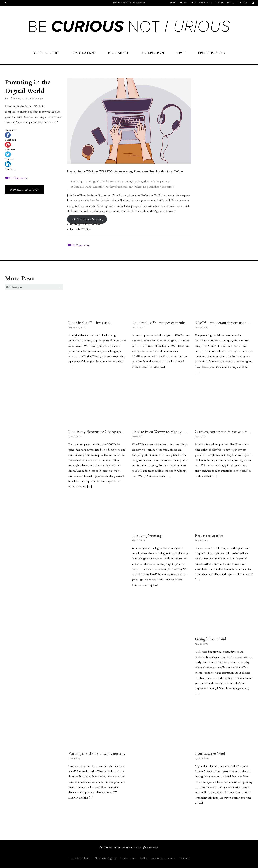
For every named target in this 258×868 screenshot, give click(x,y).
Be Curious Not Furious (129, 28)
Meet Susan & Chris (201, 3)
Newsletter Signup (25, 190)
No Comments (16, 178)
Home (173, 3)
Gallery (144, 858)
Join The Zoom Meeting (87, 219)
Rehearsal (119, 53)
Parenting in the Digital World (28, 87)
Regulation (84, 53)
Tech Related (211, 53)
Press (231, 3)
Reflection (153, 53)
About (183, 3)
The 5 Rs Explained (80, 858)
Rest (181, 53)
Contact (242, 3)
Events (220, 3)
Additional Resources (164, 858)
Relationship (46, 53)
